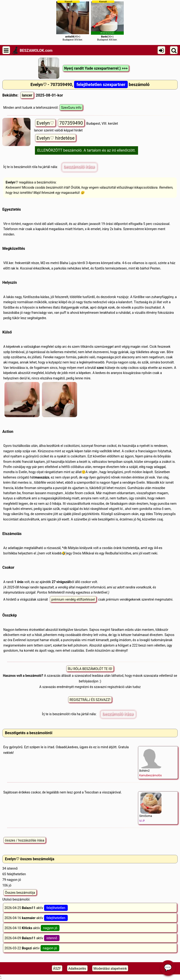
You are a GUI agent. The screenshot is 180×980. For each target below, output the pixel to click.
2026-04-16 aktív (36, 918)
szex (100, 368)
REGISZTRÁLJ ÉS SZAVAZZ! (90, 700)
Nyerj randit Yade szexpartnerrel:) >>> (96, 68)
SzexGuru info (71, 108)
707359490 (71, 123)
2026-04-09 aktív (32, 938)
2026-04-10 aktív (32, 928)
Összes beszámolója (20, 893)
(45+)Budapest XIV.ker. (73, 21)
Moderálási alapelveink (110, 969)
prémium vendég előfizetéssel (73, 599)
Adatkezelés (77, 969)
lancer (27, 95)
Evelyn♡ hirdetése (56, 138)
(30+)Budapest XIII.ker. (107, 21)
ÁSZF (57, 969)
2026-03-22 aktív (32, 948)
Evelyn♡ (45, 123)
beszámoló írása (79, 166)
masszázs (42, 477)
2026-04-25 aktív (36, 908)
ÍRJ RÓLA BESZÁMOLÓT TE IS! (90, 669)
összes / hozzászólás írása (25, 840)
